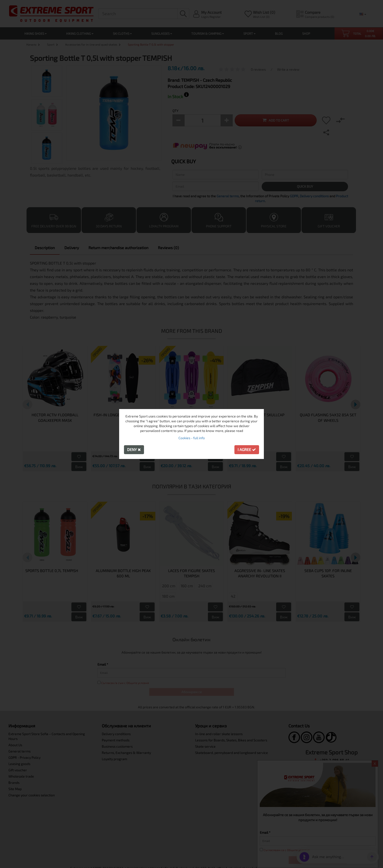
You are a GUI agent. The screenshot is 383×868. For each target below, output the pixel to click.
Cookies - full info (192, 438)
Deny (134, 449)
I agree (247, 449)
